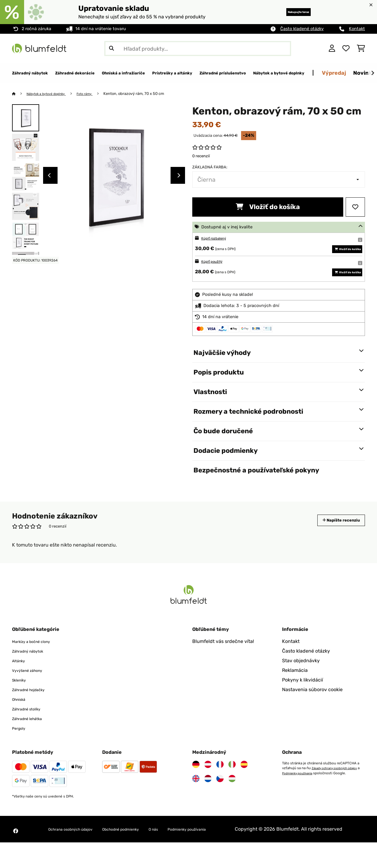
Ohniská (21, 718)
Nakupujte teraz (288, 12)
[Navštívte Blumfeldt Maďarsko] (232, 797)
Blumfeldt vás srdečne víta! (223, 660)
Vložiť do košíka (268, 207)
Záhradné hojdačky (34, 708)
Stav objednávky (301, 679)
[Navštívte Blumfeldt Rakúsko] (208, 783)
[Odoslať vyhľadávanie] (112, 49)
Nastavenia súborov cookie (312, 708)
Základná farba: (210, 167)
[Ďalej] (372, 73)
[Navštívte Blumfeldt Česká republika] (220, 797)
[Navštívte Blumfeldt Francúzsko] (220, 783)
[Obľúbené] (346, 49)
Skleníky (21, 698)
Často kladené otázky (302, 29)
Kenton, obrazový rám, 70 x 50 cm (146, 94)
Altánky (21, 679)
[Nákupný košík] (361, 49)
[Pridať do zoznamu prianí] (355, 207)
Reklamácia (295, 689)
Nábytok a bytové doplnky (51, 94)
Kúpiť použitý (215, 271)
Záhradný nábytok (33, 669)
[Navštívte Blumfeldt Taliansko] (232, 783)
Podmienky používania (300, 796)
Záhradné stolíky (31, 727)
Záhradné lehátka (32, 737)
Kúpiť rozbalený (217, 238)
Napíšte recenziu (334, 539)
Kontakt (357, 29)
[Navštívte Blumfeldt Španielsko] (244, 783)
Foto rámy (95, 94)
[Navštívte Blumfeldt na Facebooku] (16, 853)
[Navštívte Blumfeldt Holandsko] (208, 797)
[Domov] (20, 94)
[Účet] (332, 49)
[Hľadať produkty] (198, 49)
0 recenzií (201, 156)
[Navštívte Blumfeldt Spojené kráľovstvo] (196, 797)
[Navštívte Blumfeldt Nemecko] (196, 783)
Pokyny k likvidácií (303, 698)
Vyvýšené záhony (32, 689)
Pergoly (21, 746)
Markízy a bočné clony (37, 660)
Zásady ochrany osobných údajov (309, 791)
